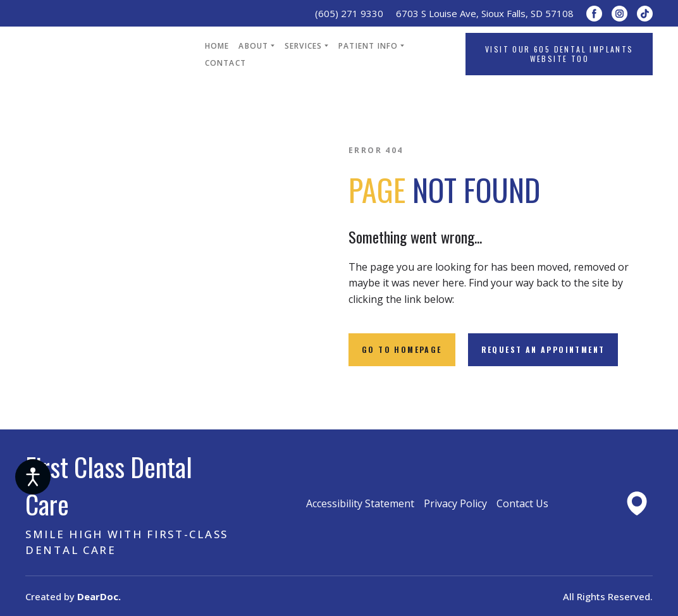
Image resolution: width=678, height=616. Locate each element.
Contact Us (522, 503)
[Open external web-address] (637, 503)
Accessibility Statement (360, 503)
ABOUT (253, 46)
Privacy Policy (455, 503)
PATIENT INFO (368, 46)
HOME (217, 46)
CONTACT (225, 63)
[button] (594, 14)
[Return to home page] (106, 54)
